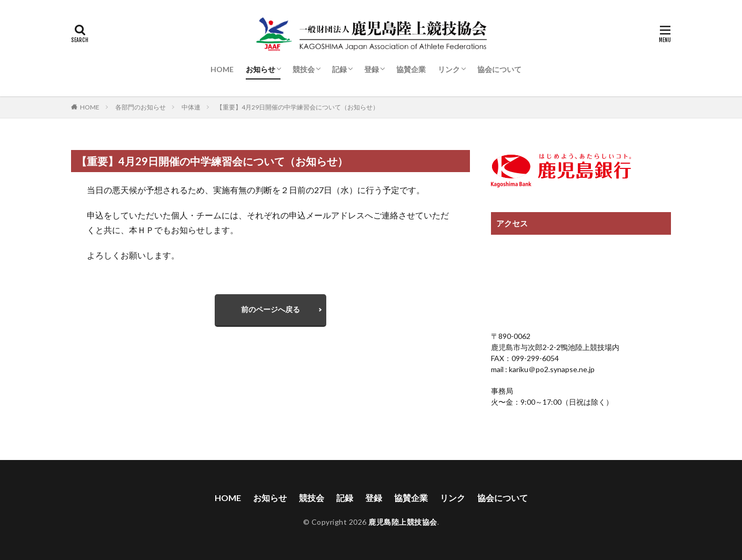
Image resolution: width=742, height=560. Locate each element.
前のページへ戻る (270, 309)
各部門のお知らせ (141, 107)
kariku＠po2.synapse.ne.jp (551, 369)
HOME (222, 69)
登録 (372, 69)
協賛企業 (411, 69)
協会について (499, 69)
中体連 (191, 107)
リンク (449, 69)
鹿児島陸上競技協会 (403, 522)
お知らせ (260, 69)
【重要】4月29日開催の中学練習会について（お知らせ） (298, 107)
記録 (339, 69)
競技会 (304, 69)
